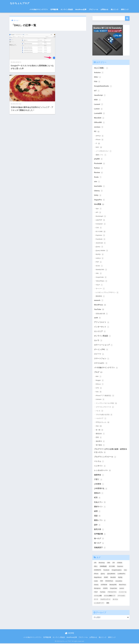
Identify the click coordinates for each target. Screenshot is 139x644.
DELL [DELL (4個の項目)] (96, 567)
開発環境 (100, 297)
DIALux (100, 385)
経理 (97, 512)
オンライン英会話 (67, 9)
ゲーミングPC (101, 350)
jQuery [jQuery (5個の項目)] (103, 574)
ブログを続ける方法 (104, 415)
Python (99, 168)
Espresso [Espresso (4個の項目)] (120, 567)
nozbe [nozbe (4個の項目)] (96, 582)
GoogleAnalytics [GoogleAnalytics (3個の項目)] (117, 571)
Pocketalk (100, 164)
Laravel (99, 104)
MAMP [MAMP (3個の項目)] (106, 578)
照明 (99, 438)
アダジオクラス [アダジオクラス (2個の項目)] (112, 593)
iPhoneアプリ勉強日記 (105, 396)
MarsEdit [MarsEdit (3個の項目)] (113, 578)
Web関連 (99, 205)
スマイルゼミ (101, 364)
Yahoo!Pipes (102, 281)
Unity (98, 196)
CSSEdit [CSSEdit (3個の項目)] (120, 563)
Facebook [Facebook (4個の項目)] (106, 571)
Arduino (99, 73)
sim (97, 182)
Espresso (101, 236)
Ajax (99, 209)
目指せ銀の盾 (102, 314)
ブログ (98, 373)
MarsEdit (99, 118)
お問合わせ (104, 9)
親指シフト (100, 521)
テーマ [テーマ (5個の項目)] (96, 600)
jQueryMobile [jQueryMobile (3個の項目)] (111, 574)
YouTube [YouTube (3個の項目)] (103, 593)
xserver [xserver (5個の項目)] (122, 589)
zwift (98, 318)
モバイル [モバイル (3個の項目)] (115, 600)
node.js (100, 259)
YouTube (99, 310)
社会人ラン (100, 503)
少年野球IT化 (101, 489)
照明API (99, 494)
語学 (97, 526)
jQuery (100, 247)
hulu (99, 392)
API (99, 213)
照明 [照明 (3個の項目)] (108, 604)
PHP (99, 262)
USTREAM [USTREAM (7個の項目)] (104, 585)
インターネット (102, 327)
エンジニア (100, 332)
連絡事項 (100, 442)
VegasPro (100, 200)
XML (99, 274)
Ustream (100, 400)
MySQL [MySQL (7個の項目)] (120, 578)
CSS (99, 228)
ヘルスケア (101, 419)
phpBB (99, 159)
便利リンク (125, 9)
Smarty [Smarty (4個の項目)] (96, 585)
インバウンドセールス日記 (106, 404)
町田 (97, 498)
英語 (97, 516)
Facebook (101, 239)
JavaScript (100, 95)
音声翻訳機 (54, 9)
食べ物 (100, 430)
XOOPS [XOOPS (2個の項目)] (105, 589)
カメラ (98, 341)
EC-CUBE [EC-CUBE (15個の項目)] (112, 567)
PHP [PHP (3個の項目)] (102, 582)
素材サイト (100, 507)
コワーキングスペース (105, 408)
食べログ (99, 539)
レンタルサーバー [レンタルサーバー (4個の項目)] (99, 604)
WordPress (100, 305)
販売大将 (99, 530)
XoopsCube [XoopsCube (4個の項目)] (113, 589)
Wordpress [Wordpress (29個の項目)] (97, 589)
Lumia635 (100, 114)
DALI (98, 77)
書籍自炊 (100, 434)
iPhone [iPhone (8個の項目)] (96, 574)
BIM (99, 377)
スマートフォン (102, 359)
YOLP (99, 285)
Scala (98, 177)
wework (99, 301)
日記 (99, 427)
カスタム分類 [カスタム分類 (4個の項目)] (98, 596)
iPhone (100, 140)
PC (97, 132)
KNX (98, 100)
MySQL (100, 255)
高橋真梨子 (100, 548)
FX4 (97, 82)
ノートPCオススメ (104, 151)
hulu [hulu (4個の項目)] (125, 571)
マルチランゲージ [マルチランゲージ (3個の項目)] (105, 600)
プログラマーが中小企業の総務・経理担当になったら (111, 451)
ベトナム (99, 462)
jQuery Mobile (102, 251)
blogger (100, 381)
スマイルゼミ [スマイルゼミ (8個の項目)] (121, 596)
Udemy (99, 191)
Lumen (99, 109)
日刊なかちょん (103, 423)
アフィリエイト (102, 323)
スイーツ (99, 355)
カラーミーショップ (104, 345)
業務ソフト (101, 155)
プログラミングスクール (105, 457)
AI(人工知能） (101, 68)
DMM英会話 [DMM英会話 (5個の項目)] (103, 567)
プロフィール (93, 9)
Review (99, 173)
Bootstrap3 (101, 217)
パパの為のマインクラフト (39, 9)
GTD (99, 388)
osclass (99, 127)
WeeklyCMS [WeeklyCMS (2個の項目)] (113, 585)
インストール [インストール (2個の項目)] (123, 593)
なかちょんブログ (20, 3)
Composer (101, 224)
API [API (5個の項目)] (95, 563)
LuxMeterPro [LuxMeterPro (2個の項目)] (121, 574)
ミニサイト (100, 466)
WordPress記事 (81, 9)
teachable (100, 186)
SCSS (99, 266)
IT (98, 144)
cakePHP (100, 220)
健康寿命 (99, 476)
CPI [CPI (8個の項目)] (114, 563)
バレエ (100, 411)
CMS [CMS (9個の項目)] (109, 563)
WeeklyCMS (101, 270)
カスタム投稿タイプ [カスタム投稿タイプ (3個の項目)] (110, 596)
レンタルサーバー (103, 471)
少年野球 (99, 485)
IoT (97, 91)
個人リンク (115, 9)
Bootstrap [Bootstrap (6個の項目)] (102, 563)
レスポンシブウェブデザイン (107, 293)
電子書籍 (100, 446)
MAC (99, 147)
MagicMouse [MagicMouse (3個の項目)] (98, 578)
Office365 (100, 123)
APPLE (100, 136)
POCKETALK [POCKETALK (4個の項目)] (109, 582)
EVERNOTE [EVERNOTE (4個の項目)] (98, 571)
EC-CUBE (101, 232)
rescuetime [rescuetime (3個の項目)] (119, 582)
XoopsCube (101, 278)
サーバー (100, 289)
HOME (69, 634)
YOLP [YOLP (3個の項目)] (96, 593)
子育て (98, 480)
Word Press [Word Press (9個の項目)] (123, 585)
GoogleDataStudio (103, 86)
